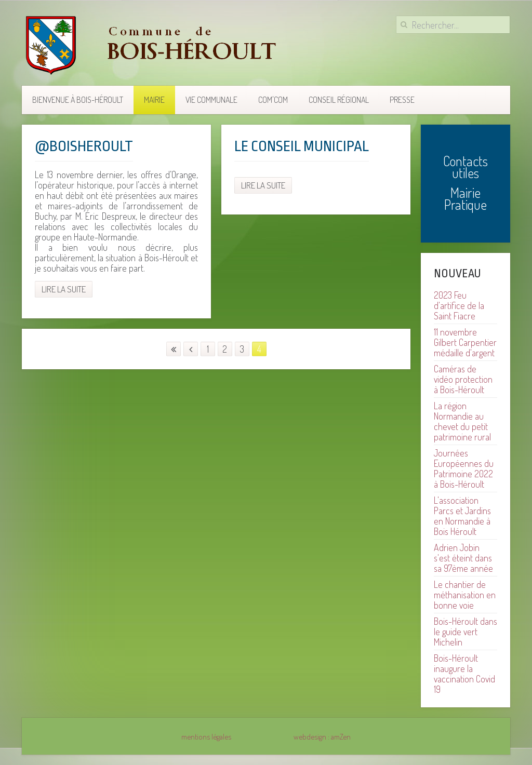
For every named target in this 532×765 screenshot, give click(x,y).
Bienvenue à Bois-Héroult (78, 100)
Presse (402, 100)
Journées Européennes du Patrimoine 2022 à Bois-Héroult (464, 468)
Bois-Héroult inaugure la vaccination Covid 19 (464, 674)
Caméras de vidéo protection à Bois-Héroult (463, 379)
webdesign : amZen (322, 736)
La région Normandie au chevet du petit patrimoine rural (462, 421)
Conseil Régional (339, 100)
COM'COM (273, 100)
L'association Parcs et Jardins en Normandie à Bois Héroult (462, 516)
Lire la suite (64, 289)
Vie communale (211, 100)
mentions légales (206, 736)
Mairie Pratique (465, 198)
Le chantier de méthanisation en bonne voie (465, 595)
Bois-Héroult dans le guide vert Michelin (465, 632)
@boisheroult (84, 146)
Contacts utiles (465, 167)
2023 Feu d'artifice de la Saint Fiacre (459, 305)
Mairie (154, 100)
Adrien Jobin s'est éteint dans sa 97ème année (463, 558)
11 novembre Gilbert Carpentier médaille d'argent (465, 342)
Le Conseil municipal (302, 146)
